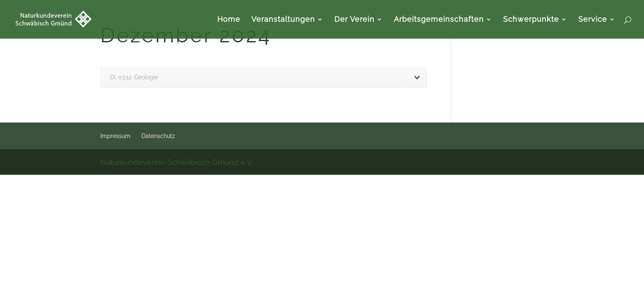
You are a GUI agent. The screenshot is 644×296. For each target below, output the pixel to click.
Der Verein (354, 20)
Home (229, 20)
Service (593, 20)
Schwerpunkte (531, 20)
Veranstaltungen (283, 20)
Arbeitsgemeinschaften (439, 20)
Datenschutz (158, 136)
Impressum (115, 136)
